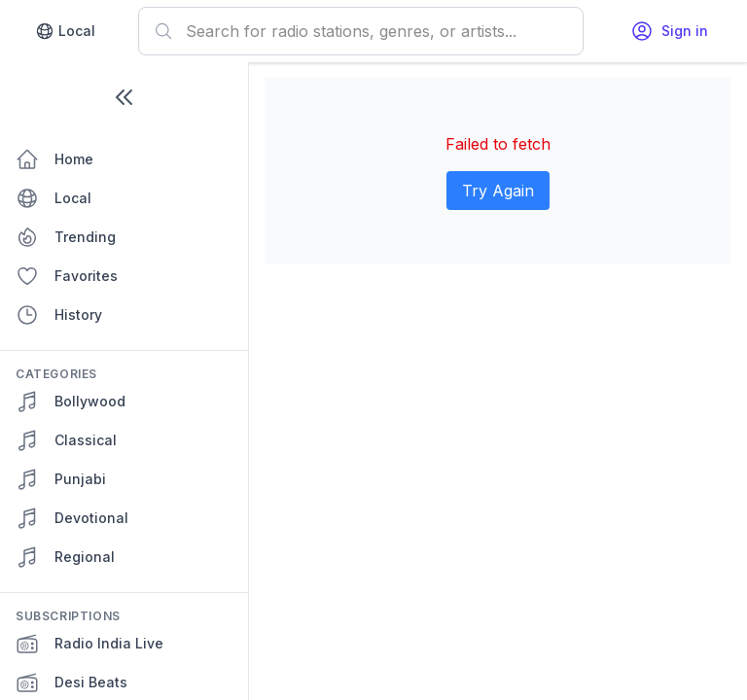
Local (65, 31)
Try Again (498, 191)
